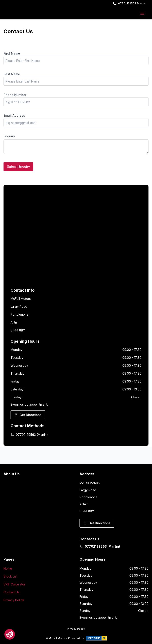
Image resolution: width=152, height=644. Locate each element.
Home (8, 568)
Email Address (14, 115)
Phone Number (15, 95)
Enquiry (9, 136)
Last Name (12, 74)
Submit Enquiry (18, 167)
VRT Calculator (14, 584)
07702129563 (127, 3)
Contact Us (11, 592)
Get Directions (28, 415)
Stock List (10, 576)
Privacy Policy (14, 600)
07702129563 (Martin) (29, 435)
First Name (12, 53)
